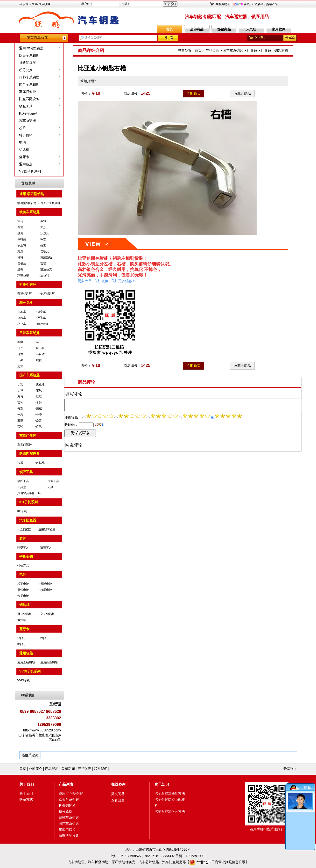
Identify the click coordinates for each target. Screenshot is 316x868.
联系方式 (26, 799)
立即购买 (194, 94)
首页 (169, 29)
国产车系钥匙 (15, 84)
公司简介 (35, 769)
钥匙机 (10, 150)
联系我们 (101, 769)
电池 (8, 142)
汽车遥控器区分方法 (170, 811)
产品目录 (212, 51)
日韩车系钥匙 (15, 77)
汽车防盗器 (13, 121)
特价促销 (11, 135)
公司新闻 (68, 769)
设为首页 (28, 4)
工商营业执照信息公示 (217, 862)
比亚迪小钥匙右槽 (274, 51)
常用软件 (279, 29)
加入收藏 (44, 4)
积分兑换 (11, 70)
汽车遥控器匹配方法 (170, 793)
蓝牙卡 (10, 157)
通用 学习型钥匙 (17, 48)
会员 (241, 4)
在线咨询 (258, 4)
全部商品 (197, 29)
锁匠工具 (11, 106)
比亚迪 (252, 51)
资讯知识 (162, 784)
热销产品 (272, 4)
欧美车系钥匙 (15, 55)
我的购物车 (223, 4)
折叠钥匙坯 (13, 63)
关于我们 (27, 784)
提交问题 (118, 794)
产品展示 (52, 769)
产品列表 (84, 769)
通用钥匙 (11, 164)
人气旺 (251, 29)
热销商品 (224, 29)
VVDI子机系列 (16, 171)
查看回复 (118, 800)
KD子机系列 (14, 113)
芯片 (8, 128)
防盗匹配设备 (15, 99)
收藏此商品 (242, 94)
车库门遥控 (13, 92)
